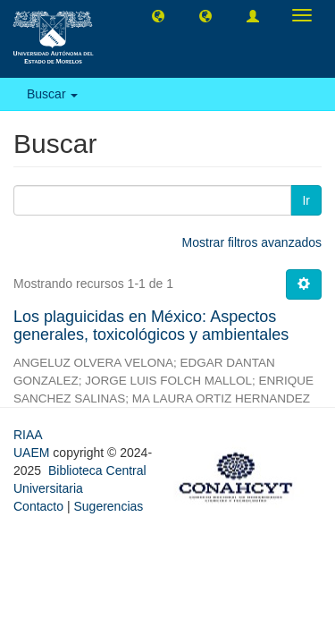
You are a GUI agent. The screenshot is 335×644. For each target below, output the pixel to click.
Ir (306, 200)
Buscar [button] (52, 94)
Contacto (38, 506)
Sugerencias (108, 506)
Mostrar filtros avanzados (252, 242)
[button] (158, 15)
